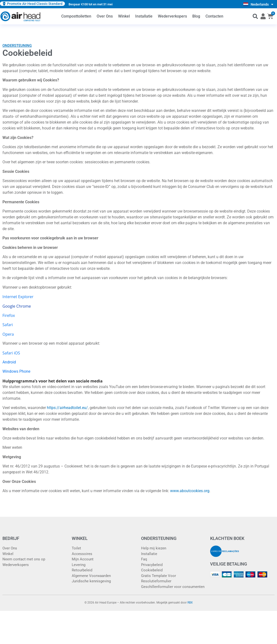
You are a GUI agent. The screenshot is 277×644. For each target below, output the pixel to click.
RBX (190, 603)
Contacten (214, 16)
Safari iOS (11, 353)
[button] (255, 16)
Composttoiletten (76, 16)
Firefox (9, 315)
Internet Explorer (18, 297)
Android (9, 362)
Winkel (124, 16)
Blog (196, 16)
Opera (8, 334)
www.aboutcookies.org (190, 491)
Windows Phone (16, 371)
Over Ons (105, 16)
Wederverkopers (172, 16)
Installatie (144, 16)
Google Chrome (17, 306)
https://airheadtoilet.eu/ (67, 408)
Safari (8, 325)
